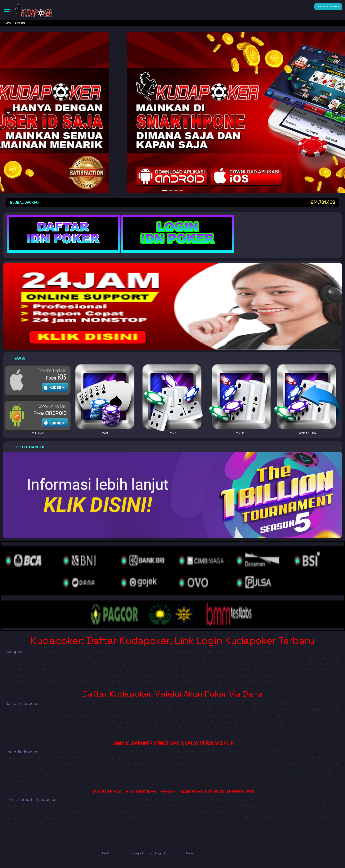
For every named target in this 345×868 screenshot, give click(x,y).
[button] (7, 10)
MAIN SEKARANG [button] (328, 6)
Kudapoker (16, 652)
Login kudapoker (22, 752)
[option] (165, 190)
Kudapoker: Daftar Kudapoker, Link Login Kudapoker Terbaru (148, 853)
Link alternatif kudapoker (31, 800)
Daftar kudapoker (23, 704)
